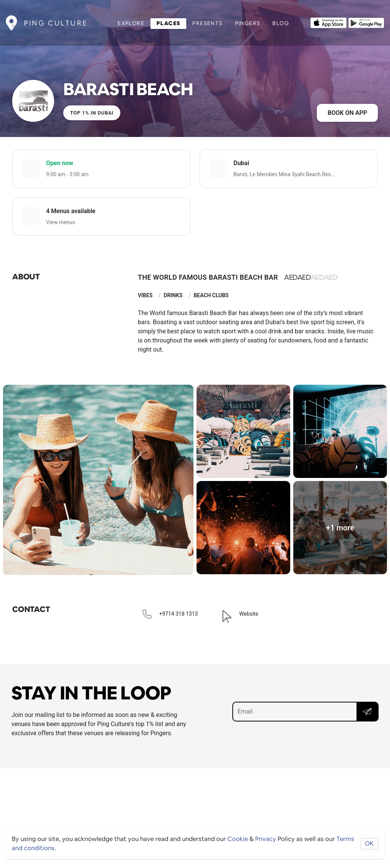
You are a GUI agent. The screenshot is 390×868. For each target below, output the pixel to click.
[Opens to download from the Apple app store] (328, 22)
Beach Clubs (211, 295)
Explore (131, 23)
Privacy (266, 839)
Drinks (173, 295)
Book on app (347, 113)
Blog (281, 23)
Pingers (248, 23)
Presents (207, 23)
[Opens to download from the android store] (366, 22)
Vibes (145, 295)
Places (168, 23)
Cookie (238, 839)
